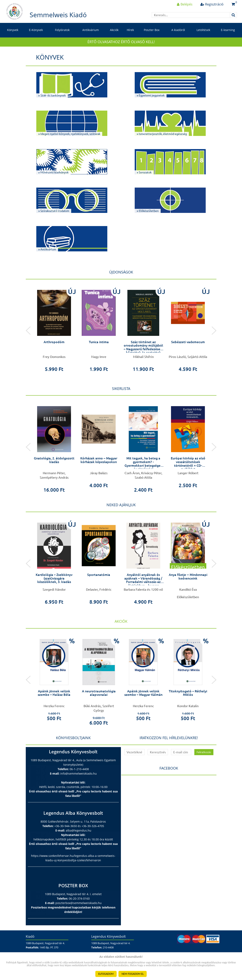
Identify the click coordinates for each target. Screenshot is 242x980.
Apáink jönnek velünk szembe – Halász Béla (54, 693)
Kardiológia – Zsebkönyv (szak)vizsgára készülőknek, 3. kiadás (54, 578)
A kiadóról (178, 30)
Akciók (114, 30)
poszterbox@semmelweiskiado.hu (79, 903)
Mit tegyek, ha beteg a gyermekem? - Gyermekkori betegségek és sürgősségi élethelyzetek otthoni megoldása (143, 467)
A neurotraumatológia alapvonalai (99, 693)
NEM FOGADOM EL (133, 974)
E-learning (228, 30)
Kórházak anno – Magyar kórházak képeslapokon (99, 460)
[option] (54, 328)
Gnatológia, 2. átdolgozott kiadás (54, 460)
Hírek (130, 30)
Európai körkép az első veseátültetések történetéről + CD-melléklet (188, 464)
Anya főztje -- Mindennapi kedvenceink (188, 576)
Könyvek (13, 30)
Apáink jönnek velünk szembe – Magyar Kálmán (143, 693)
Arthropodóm (54, 342)
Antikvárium (91, 30)
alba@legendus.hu (79, 830)
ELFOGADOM (106, 974)
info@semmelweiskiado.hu (79, 773)
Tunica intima (99, 342)
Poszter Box (152, 30)
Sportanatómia (99, 575)
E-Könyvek (36, 30)
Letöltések (203, 30)
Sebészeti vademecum (188, 342)
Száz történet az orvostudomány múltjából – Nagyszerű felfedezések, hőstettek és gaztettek (143, 347)
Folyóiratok (62, 30)
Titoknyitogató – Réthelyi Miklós (188, 693)
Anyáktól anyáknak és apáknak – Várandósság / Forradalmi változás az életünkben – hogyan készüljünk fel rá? (143, 582)
